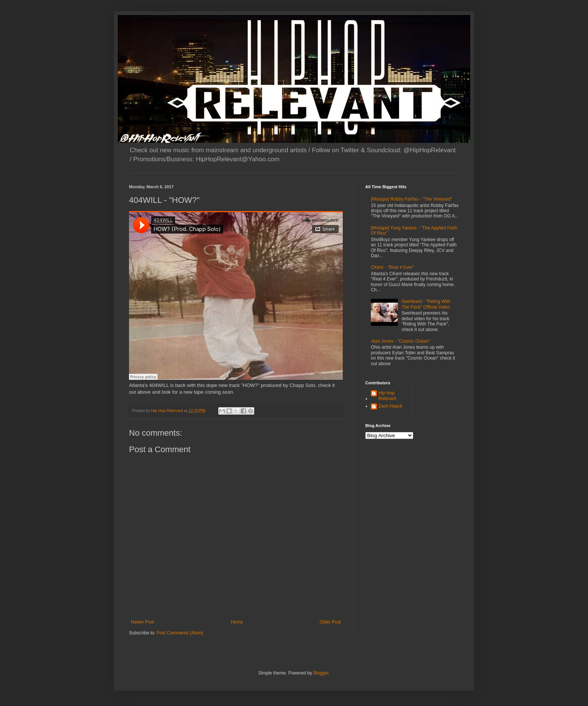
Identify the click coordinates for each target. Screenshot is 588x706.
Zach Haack (390, 406)
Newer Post (142, 622)
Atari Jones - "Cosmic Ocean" (400, 341)
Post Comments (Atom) (180, 633)
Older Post (330, 622)
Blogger (321, 673)
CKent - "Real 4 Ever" (392, 267)
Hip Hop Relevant (387, 396)
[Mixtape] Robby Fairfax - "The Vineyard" (412, 199)
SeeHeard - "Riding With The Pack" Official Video (426, 304)
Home (237, 622)
